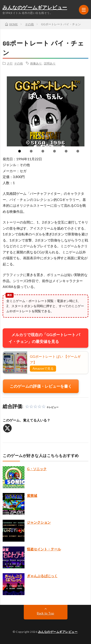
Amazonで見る (43, 368)
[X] (7, 428)
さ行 (10, 63)
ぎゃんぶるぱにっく (42, 576)
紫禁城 (32, 496)
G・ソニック (37, 469)
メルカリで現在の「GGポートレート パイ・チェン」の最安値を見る (44, 338)
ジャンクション (39, 522)
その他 (18, 63)
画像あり (36, 63)
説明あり (50, 63)
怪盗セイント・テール (44, 549)
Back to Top (45, 613)
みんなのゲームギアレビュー (35, 8)
